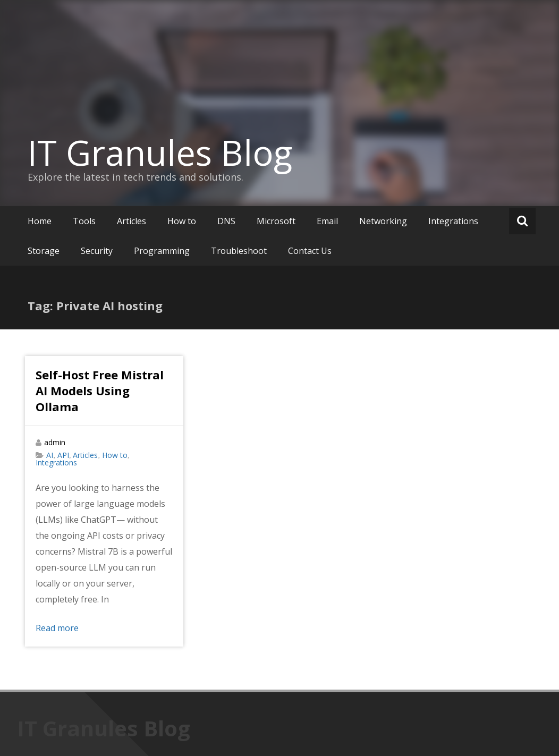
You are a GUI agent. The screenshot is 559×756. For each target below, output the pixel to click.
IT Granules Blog (160, 152)
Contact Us (310, 251)
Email (327, 221)
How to (182, 221)
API (63, 455)
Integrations (453, 221)
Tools (84, 221)
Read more (57, 628)
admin (55, 442)
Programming (162, 251)
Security (97, 251)
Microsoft (276, 221)
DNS (226, 221)
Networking (383, 221)
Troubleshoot (239, 251)
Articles (132, 221)
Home (40, 221)
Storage (44, 251)
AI (50, 455)
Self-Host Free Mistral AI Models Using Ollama (100, 390)
